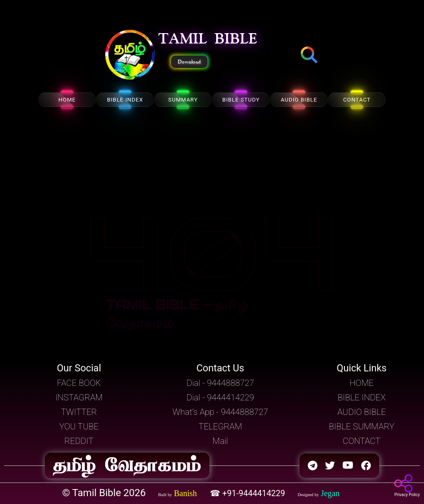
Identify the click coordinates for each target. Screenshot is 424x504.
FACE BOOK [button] (79, 383)
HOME (67, 100)
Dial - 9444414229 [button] (220, 397)
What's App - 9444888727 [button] (220, 412)
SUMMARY (183, 100)
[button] (130, 56)
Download (189, 62)
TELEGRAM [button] (220, 426)
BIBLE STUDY (241, 100)
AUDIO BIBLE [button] (362, 412)
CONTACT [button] (362, 441)
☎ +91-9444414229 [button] (249, 493)
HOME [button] (361, 383)
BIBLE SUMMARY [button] (361, 426)
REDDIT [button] (79, 441)
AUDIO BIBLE (299, 100)
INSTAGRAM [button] (79, 397)
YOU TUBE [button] (79, 426)
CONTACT (357, 100)
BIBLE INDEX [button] (361, 397)
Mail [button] (220, 441)
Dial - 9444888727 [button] (220, 383)
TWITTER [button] (79, 412)
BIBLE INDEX (125, 100)
